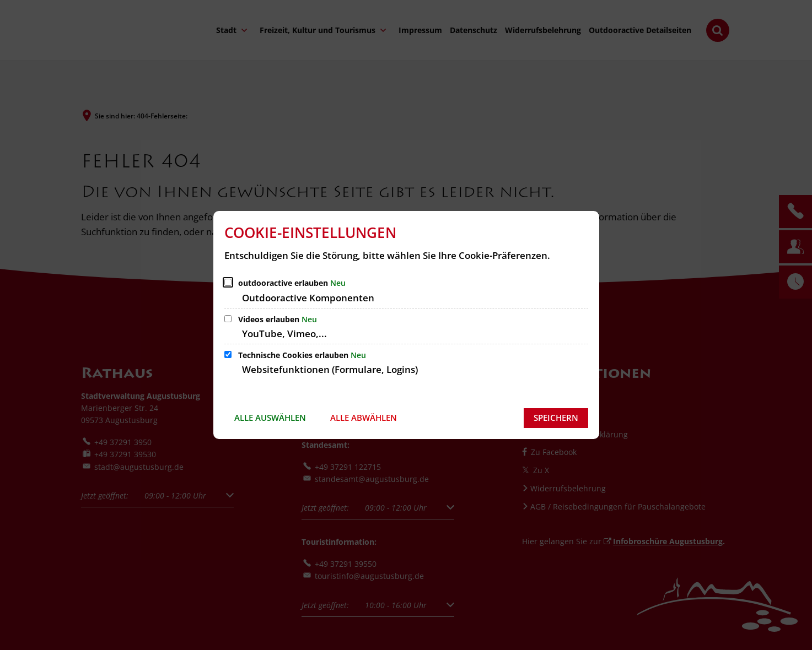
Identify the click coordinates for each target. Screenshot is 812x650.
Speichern (556, 418)
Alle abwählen (364, 418)
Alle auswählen (270, 418)
